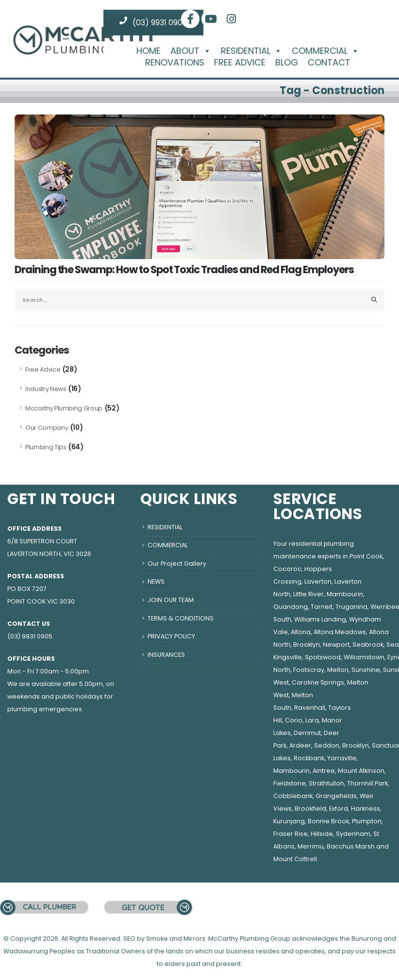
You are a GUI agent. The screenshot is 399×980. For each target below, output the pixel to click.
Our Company (47, 428)
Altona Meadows (340, 632)
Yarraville (342, 758)
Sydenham (353, 834)
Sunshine (366, 670)
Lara (312, 720)
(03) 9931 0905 (153, 22)
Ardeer (300, 745)
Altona (301, 632)
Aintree (324, 771)
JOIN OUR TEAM (171, 600)
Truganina (351, 607)
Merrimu (311, 846)
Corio (294, 720)
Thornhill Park (367, 783)
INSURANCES (166, 655)
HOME (149, 51)
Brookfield (310, 808)
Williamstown (364, 657)
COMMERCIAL (325, 51)
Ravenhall (310, 708)
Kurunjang (289, 821)
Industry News (46, 389)
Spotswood (323, 657)
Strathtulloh (326, 783)
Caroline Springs (318, 682)
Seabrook (368, 645)
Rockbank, (310, 758)
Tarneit (322, 607)
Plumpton (367, 821)
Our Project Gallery (177, 563)
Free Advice (43, 369)
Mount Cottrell (295, 859)
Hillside (322, 834)
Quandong (291, 607)
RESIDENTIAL (251, 51)
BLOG (287, 63)
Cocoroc (287, 569)
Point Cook (366, 556)
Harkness (366, 808)
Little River (308, 594)
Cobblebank (293, 796)
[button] (205, 51)
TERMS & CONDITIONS (181, 618)
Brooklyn (307, 645)
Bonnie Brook (328, 821)
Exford (339, 808)
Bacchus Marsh (351, 846)
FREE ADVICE (240, 63)
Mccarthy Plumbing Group (64, 408)
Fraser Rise (291, 834)
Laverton (318, 581)
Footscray (309, 670)
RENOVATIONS (175, 63)
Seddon (327, 745)
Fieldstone (290, 783)
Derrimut (307, 733)
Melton (338, 670)
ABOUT (191, 51)
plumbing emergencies (45, 709)
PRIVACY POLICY (171, 636)
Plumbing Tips (46, 447)
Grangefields (336, 796)
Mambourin (345, 594)
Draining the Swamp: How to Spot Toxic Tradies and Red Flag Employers (184, 269)
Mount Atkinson (361, 771)
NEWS (156, 581)
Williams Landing (320, 619)
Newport (336, 645)
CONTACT (329, 63)
